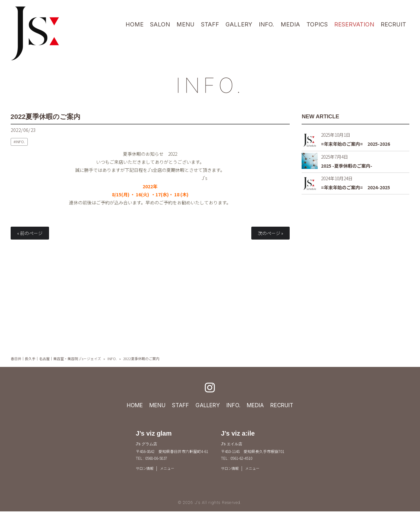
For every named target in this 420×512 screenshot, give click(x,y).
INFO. (210, 84)
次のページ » (270, 233)
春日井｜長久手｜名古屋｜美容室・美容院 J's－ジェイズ (56, 359)
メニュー (169, 468)
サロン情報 (145, 468)
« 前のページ (30, 233)
